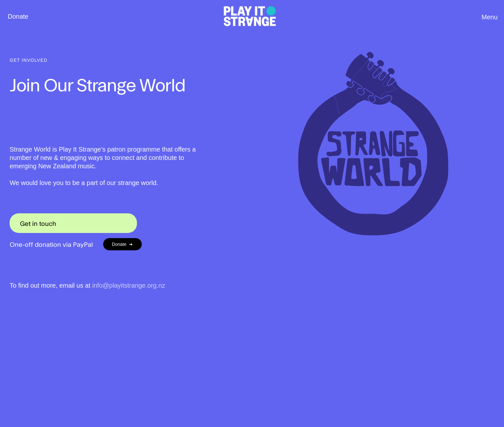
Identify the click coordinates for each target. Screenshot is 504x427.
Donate (18, 16)
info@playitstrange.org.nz (129, 285)
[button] (487, 18)
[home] (250, 17)
